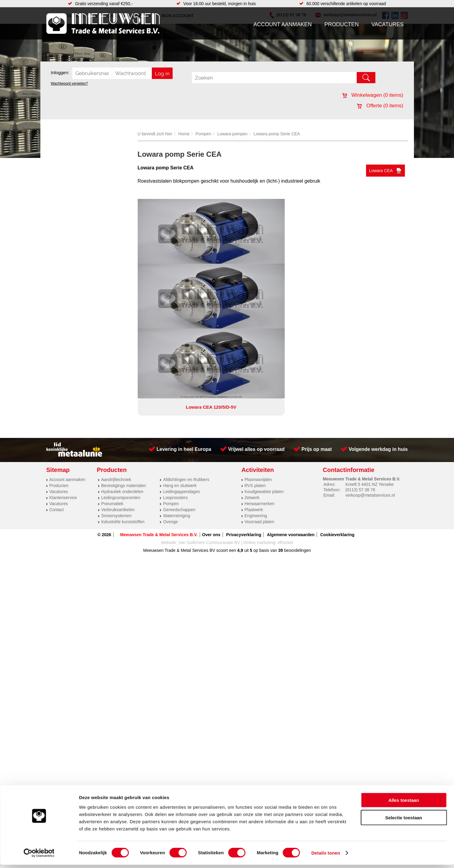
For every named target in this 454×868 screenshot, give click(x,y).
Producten (342, 24)
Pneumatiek (112, 374)
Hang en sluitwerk (180, 356)
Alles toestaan (404, 803)
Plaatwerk (254, 380)
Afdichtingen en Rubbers (186, 350)
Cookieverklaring (337, 405)
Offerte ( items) (380, 106)
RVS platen (255, 356)
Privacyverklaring (244, 405)
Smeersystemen (116, 386)
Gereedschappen (179, 380)
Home (184, 134)
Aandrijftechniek (116, 350)
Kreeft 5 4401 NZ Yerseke (369, 355)
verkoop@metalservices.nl (370, 366)
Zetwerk (252, 368)
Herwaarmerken (260, 374)
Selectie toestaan (404, 821)
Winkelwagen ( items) (373, 95)
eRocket (285, 413)
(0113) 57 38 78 (360, 360)
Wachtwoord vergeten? (69, 83)
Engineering (256, 386)
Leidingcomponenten (121, 368)
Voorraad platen (260, 392)
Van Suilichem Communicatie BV (209, 413)
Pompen (203, 134)
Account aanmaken (283, 24)
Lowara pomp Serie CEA (277, 134)
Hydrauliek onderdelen (122, 362)
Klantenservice (63, 368)
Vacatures (388, 24)
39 (281, 421)
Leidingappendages (181, 362)
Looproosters (175, 368)
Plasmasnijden (258, 350)
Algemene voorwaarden (291, 405)
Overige (170, 392)
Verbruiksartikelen (118, 380)
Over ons (211, 405)
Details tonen (326, 856)
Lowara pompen (232, 134)
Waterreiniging (177, 386)
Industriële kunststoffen (123, 392)
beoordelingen (297, 421)
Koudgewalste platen (264, 362)
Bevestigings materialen (124, 356)
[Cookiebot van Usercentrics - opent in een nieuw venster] (39, 856)
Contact (57, 380)
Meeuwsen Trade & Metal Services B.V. (159, 405)
